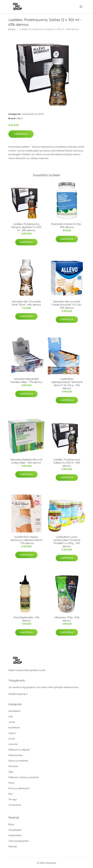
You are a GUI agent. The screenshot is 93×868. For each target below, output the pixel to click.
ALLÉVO (40, 114)
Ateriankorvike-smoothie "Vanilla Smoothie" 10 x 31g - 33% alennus (67, 305)
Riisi (10, 794)
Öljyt (11, 772)
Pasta (11, 783)
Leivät (12, 739)
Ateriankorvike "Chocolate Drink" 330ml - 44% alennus (26, 303)
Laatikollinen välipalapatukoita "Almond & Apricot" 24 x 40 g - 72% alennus (67, 384)
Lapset (12, 733)
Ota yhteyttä (15, 830)
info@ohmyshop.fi (18, 694)
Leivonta (13, 744)
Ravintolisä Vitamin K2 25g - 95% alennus (67, 226)
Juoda (12, 722)
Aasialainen (14, 711)
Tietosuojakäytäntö (19, 841)
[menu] (81, 7)
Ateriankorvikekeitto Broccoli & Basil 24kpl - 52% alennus (26, 461)
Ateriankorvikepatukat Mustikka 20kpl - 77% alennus (26, 380)
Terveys (13, 799)
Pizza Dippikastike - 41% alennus (26, 619)
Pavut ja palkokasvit (19, 788)
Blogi (11, 824)
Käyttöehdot (15, 835)
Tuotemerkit (28, 114)
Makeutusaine (16, 755)
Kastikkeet (14, 728)
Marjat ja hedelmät (18, 761)
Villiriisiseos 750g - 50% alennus (67, 619)
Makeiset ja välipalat (19, 750)
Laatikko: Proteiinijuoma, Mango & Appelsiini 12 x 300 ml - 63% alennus (26, 227)
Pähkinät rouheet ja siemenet (24, 777)
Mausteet (13, 766)
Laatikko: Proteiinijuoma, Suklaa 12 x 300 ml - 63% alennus (67, 463)
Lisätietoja (21, 134)
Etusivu (12, 29)
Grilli (11, 716)
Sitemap (13, 846)
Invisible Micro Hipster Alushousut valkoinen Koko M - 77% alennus (26, 540)
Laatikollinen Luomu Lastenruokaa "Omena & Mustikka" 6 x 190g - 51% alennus (67, 542)
